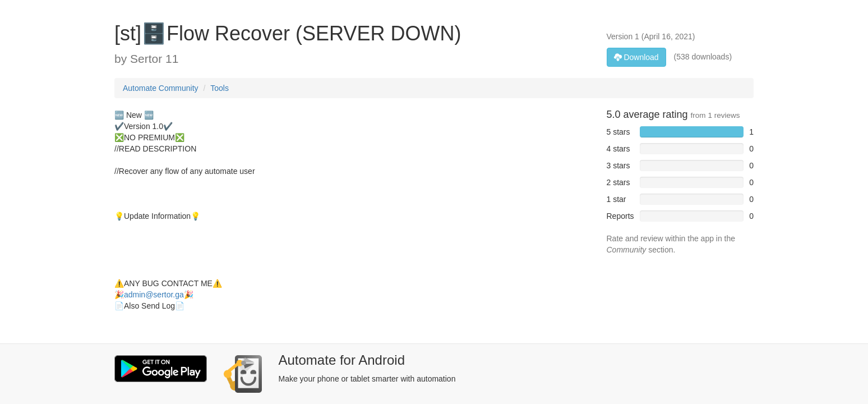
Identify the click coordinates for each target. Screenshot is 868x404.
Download (636, 57)
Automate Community (161, 88)
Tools (220, 88)
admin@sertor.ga (154, 295)
